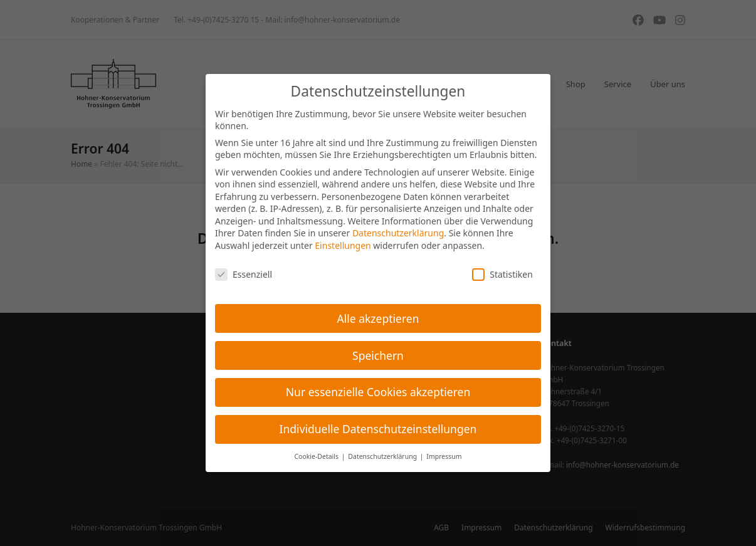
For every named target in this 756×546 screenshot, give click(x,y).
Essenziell (244, 274)
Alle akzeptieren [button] (378, 318)
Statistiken (502, 274)
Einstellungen (343, 245)
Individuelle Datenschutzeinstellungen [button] (378, 429)
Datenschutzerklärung (398, 233)
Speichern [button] (378, 355)
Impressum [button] (444, 456)
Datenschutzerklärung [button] (383, 456)
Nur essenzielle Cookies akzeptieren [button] (378, 392)
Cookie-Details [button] (317, 456)
